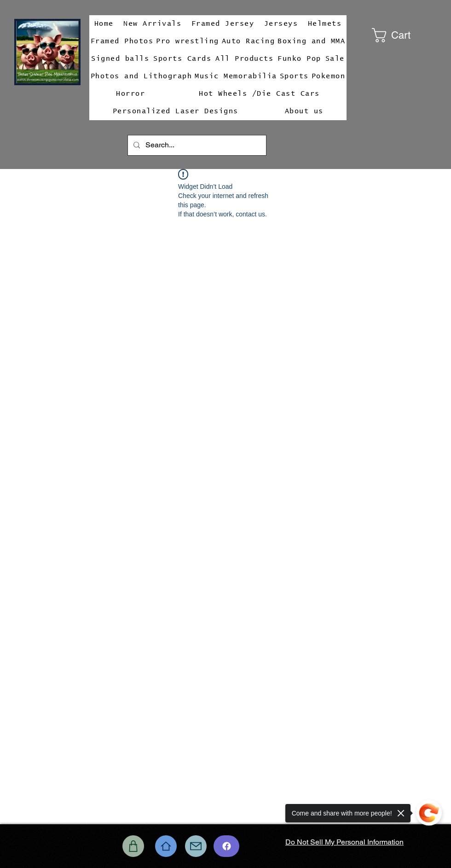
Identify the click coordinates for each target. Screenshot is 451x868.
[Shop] (133, 846)
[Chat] (226, 846)
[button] (405, 35)
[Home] (166, 846)
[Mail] (196, 846)
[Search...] (196, 145)
